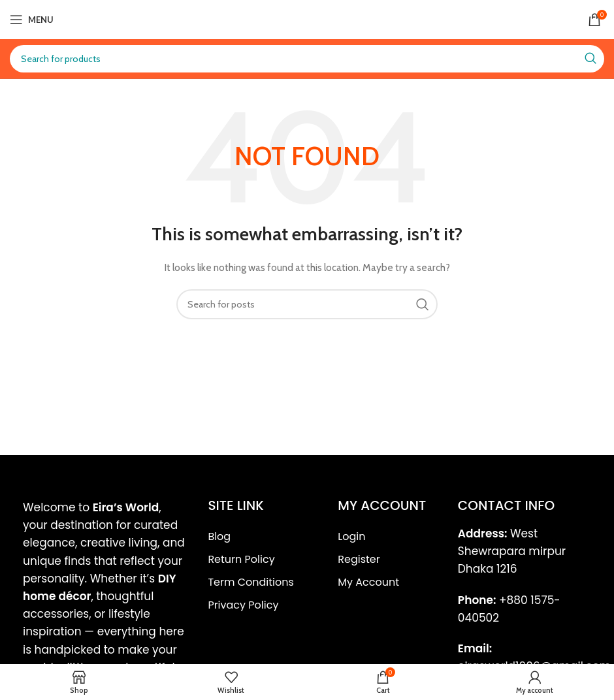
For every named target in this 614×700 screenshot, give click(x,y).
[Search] (307, 59)
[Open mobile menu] (32, 20)
